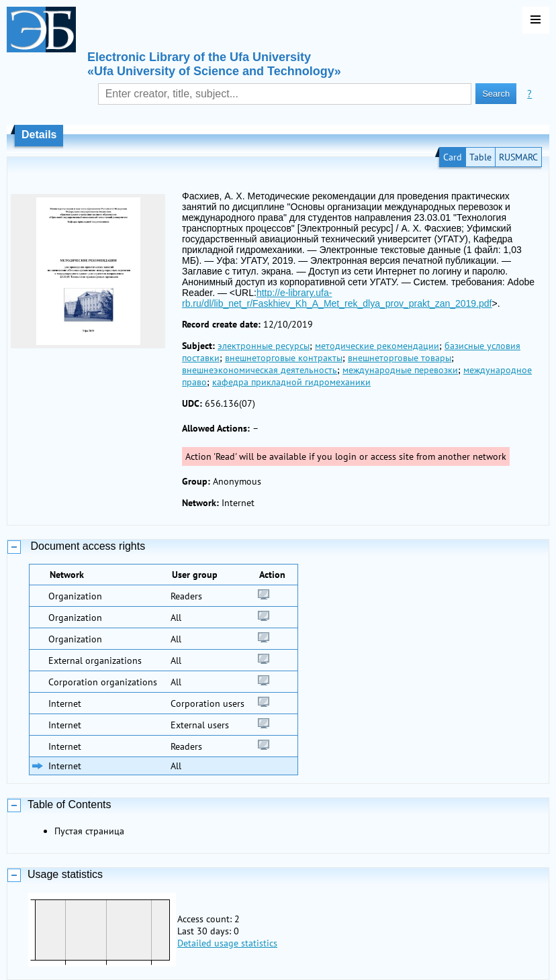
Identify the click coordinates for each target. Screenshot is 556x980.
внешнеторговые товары (400, 358)
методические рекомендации (377, 346)
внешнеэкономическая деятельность (260, 370)
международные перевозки (400, 370)
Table (480, 157)
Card (453, 157)
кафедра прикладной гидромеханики (291, 382)
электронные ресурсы (264, 346)
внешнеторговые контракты (284, 358)
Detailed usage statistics (227, 943)
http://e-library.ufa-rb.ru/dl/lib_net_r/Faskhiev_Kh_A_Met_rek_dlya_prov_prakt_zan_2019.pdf (337, 298)
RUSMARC (518, 157)
